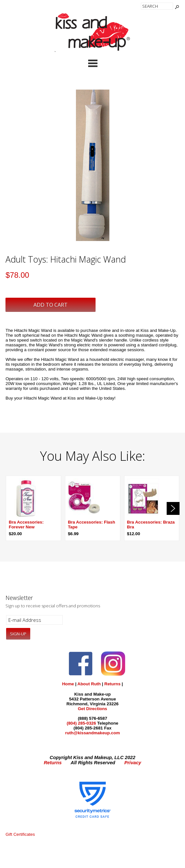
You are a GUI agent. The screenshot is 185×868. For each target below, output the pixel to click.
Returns (112, 684)
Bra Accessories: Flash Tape (92, 525)
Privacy (133, 763)
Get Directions (92, 709)
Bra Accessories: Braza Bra (151, 525)
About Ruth (89, 684)
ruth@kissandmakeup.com (92, 733)
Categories (93, 63)
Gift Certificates (20, 834)
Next (173, 508)
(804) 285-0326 (81, 723)
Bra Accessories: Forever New (26, 525)
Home (68, 684)
